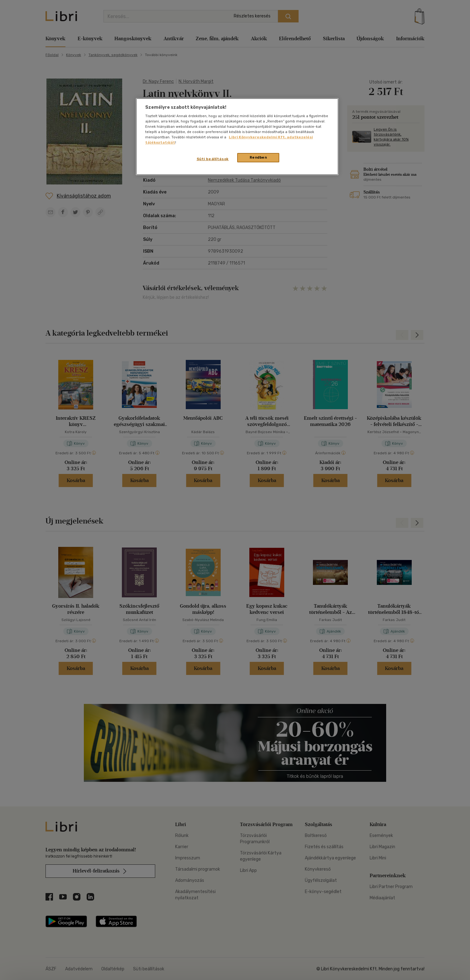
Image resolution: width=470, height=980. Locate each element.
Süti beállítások (213, 159)
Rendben (258, 157)
